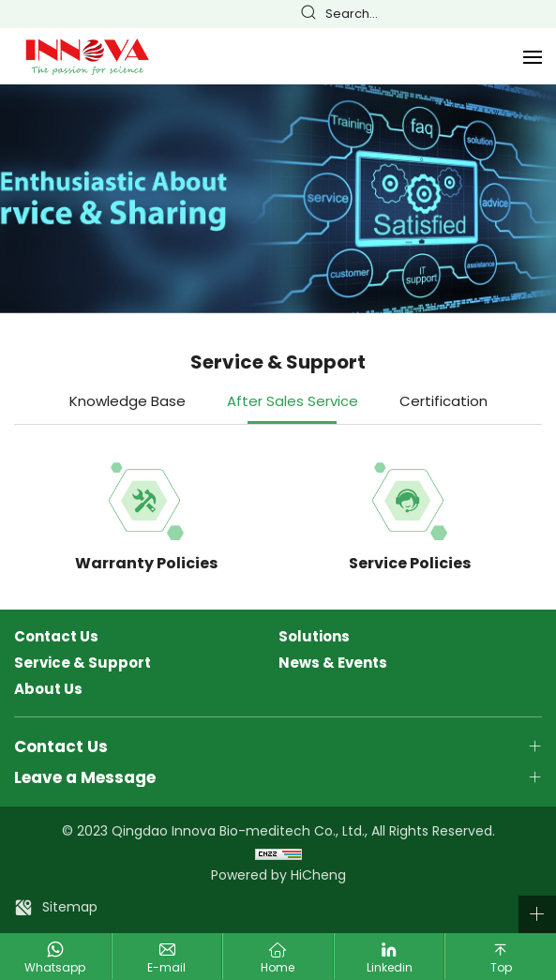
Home (278, 967)
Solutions (314, 637)
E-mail (166, 967)
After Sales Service (293, 402)
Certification (443, 402)
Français (483, 15)
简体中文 (430, 15)
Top (501, 967)
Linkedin (390, 967)
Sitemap (70, 907)
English (457, 15)
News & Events (333, 663)
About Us (48, 689)
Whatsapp (55, 967)
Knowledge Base (128, 402)
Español (509, 15)
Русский (535, 15)
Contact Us (56, 637)
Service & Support (83, 663)
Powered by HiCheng (278, 875)
